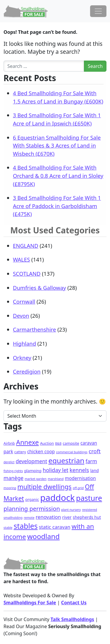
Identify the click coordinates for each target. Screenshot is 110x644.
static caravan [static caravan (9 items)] (54, 527)
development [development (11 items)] (31, 461)
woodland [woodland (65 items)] (44, 536)
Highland (24, 343)
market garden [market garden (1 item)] (36, 479)
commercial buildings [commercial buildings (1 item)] (72, 452)
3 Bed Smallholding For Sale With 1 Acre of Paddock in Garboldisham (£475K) (57, 206)
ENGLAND (26, 246)
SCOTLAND (27, 274)
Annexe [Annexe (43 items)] (27, 442)
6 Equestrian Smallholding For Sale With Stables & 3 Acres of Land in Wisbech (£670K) (57, 145)
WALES (21, 259)
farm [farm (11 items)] (91, 461)
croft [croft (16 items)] (95, 451)
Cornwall (24, 301)
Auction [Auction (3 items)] (47, 443)
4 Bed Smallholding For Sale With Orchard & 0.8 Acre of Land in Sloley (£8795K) (58, 175)
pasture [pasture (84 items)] (89, 498)
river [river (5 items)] (67, 517)
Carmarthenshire (34, 329)
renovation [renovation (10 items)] (48, 517)
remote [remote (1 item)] (29, 518)
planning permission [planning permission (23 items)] (32, 509)
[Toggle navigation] (98, 11)
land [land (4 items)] (95, 470)
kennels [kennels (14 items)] (79, 470)
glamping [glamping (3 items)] (33, 471)
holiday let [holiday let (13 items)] (56, 470)
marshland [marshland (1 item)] (56, 479)
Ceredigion (27, 371)
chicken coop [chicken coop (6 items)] (41, 452)
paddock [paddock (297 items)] (57, 498)
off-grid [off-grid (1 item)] (78, 488)
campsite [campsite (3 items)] (71, 443)
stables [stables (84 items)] (26, 526)
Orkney (22, 358)
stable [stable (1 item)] (8, 528)
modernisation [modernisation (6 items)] (80, 478)
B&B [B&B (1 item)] (58, 444)
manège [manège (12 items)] (13, 478)
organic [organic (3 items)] (32, 499)
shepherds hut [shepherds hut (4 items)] (87, 517)
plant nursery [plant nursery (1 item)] (71, 510)
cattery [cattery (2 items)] (20, 452)
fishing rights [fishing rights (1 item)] (13, 471)
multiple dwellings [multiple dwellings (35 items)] (44, 487)
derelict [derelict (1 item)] (9, 462)
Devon (21, 316)
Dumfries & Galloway (39, 288)
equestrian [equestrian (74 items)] (66, 460)
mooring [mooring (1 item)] (10, 488)
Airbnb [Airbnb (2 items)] (9, 443)
